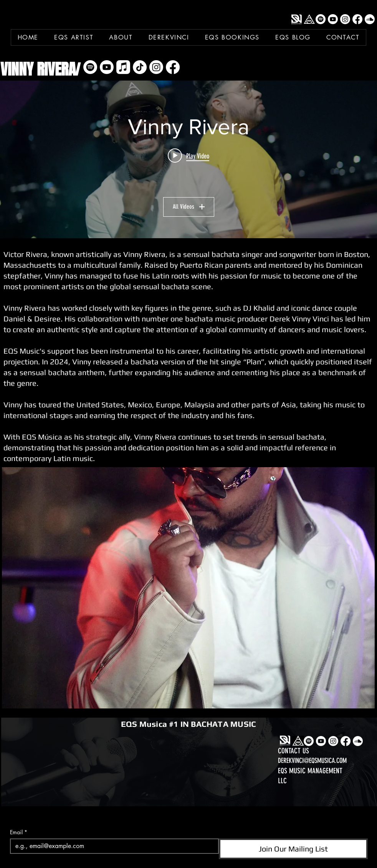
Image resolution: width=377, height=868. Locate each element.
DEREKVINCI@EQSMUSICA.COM (312, 761)
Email (19, 832)
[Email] (112, 846)
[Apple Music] (123, 67)
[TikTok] (140, 67)
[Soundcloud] (370, 19)
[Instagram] (345, 19)
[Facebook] (357, 19)
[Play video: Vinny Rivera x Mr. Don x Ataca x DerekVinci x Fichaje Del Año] (188, 156)
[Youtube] (333, 19)
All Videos (189, 207)
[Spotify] (321, 19)
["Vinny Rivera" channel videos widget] (188, 159)
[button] (188, 588)
